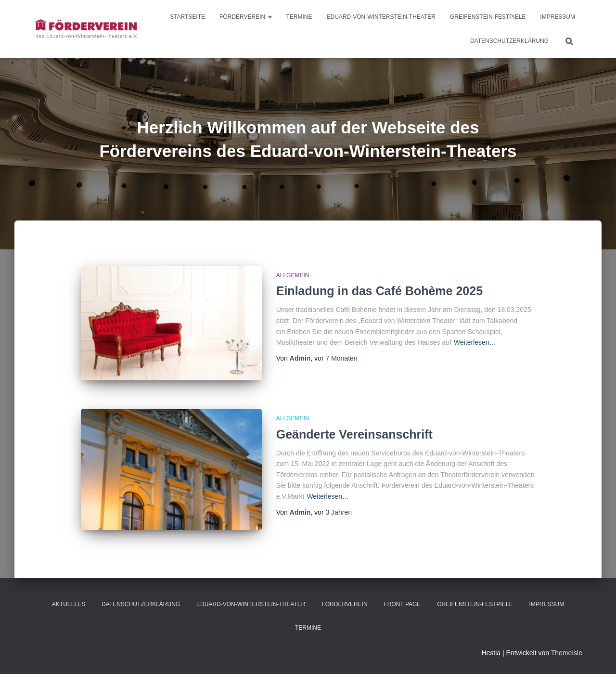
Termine (299, 17)
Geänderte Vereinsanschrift (354, 434)
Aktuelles (69, 604)
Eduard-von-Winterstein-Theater (381, 17)
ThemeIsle (567, 653)
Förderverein (245, 17)
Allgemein (293, 275)
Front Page (402, 604)
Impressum (558, 17)
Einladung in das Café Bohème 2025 (379, 291)
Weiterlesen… (475, 342)
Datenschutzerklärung (509, 41)
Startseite (187, 17)
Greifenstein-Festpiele (488, 17)
